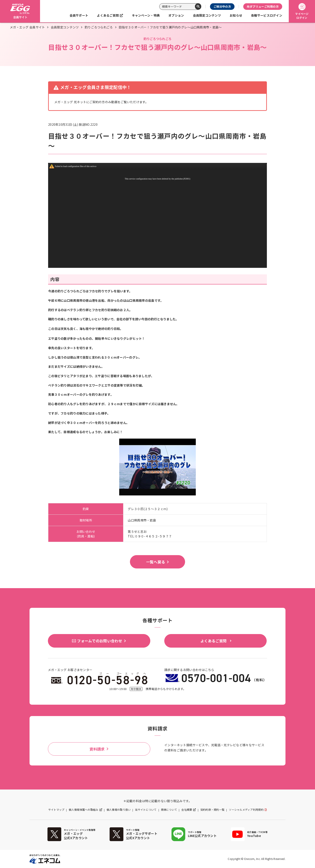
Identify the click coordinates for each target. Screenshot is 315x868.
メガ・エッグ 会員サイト (27, 27)
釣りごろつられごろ (99, 27)
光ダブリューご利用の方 (263, 6)
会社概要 (187, 810)
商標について (169, 810)
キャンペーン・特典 (146, 15)
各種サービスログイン (267, 15)
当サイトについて (146, 810)
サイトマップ (56, 810)
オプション (176, 15)
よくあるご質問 (108, 15)
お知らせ (236, 15)
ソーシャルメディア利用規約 (246, 810)
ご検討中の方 (222, 6)
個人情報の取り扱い (119, 810)
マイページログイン (302, 11)
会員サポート (79, 15)
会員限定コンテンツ (207, 15)
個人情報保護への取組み (83, 810)
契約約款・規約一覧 (213, 810)
